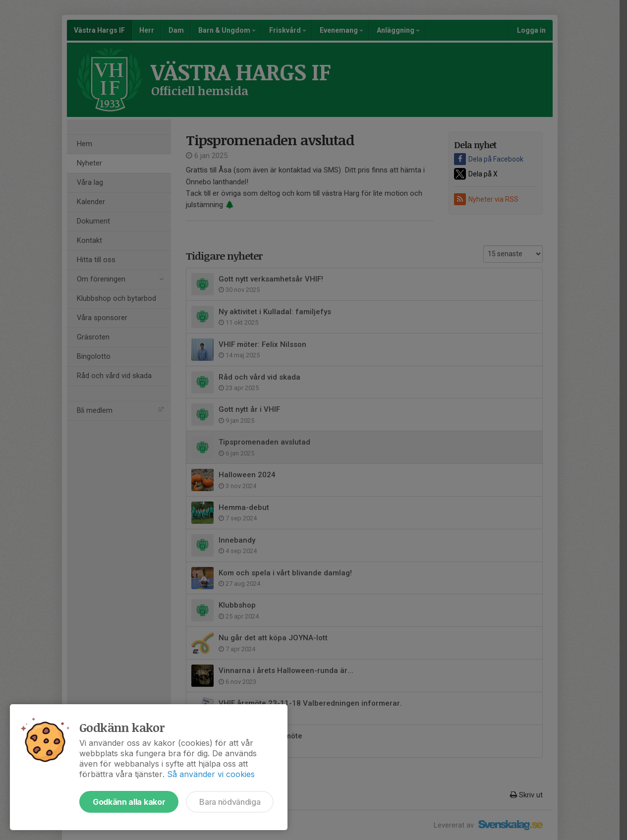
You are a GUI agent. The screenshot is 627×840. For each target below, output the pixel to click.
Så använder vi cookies (211, 774)
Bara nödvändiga (230, 802)
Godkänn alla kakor (129, 802)
